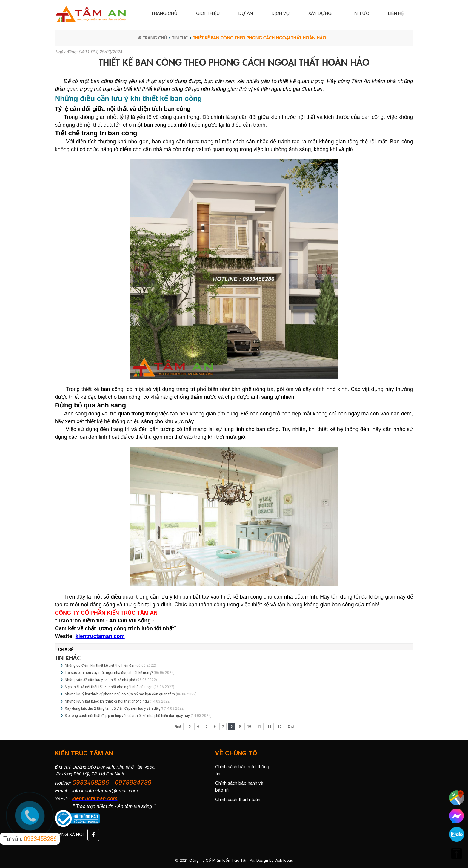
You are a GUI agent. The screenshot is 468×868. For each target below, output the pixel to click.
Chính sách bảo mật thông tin (242, 770)
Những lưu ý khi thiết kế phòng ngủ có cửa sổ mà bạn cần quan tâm (120, 694)
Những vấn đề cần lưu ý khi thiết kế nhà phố (100, 680)
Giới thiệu (208, 13)
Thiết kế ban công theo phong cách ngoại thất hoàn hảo (260, 37)
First (178, 727)
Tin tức (360, 13)
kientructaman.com (100, 636)
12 (269, 727)
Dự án (246, 13)
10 (249, 727)
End (291, 727)
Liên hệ (396, 13)
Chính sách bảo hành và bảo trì (239, 786)
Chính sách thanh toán (238, 799)
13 (279, 727)
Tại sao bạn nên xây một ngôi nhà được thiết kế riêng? (109, 673)
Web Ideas (284, 860)
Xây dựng (320, 13)
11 (259, 727)
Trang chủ (164, 13)
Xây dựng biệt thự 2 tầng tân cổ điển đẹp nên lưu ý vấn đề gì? (114, 708)
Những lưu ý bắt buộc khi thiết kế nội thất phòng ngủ (107, 701)
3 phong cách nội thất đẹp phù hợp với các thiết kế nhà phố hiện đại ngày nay (127, 716)
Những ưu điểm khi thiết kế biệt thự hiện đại (100, 665)
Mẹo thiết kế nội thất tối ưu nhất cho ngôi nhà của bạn (109, 687)
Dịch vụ (281, 13)
